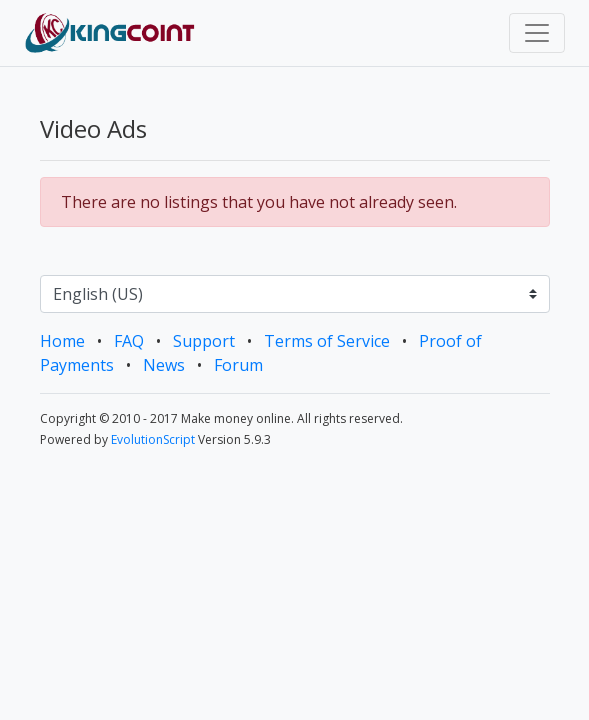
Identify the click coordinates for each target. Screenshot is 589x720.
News (164, 365)
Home (62, 341)
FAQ (129, 341)
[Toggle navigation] (537, 33)
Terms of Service (327, 341)
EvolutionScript (153, 439)
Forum (238, 365)
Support (204, 341)
